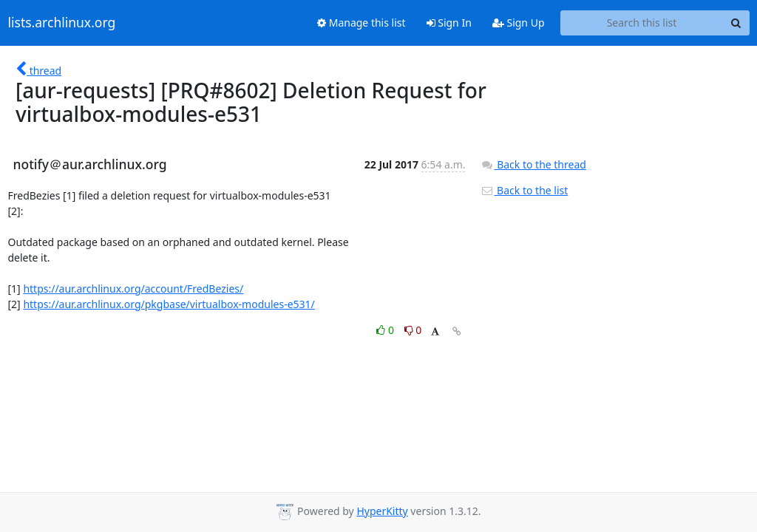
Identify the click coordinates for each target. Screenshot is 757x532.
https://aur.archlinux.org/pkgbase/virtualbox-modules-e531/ (169, 304)
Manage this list (361, 23)
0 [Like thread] (386, 330)
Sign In (449, 23)
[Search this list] (642, 23)
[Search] (736, 23)
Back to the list (524, 190)
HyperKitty (382, 511)
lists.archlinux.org (62, 23)
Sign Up (519, 23)
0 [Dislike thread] (413, 330)
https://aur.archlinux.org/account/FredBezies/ (133, 289)
